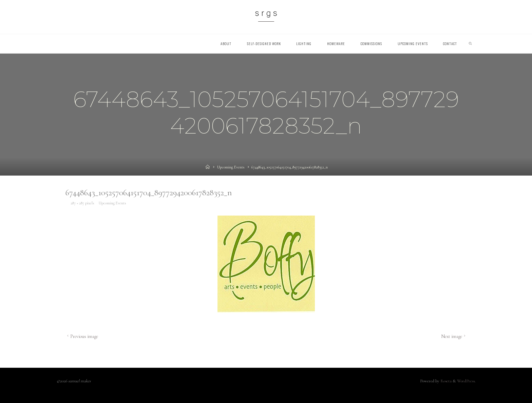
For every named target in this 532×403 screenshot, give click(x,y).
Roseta (445, 381)
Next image (454, 336)
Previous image (82, 336)
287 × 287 (78, 203)
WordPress (466, 381)
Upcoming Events (231, 167)
